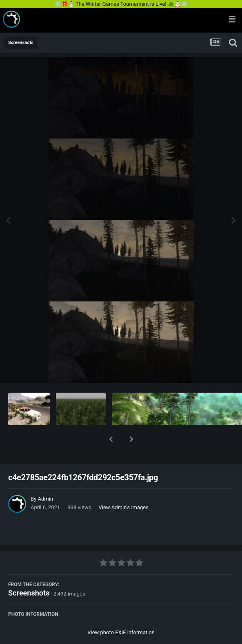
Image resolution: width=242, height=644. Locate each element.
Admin (45, 478)
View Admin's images (124, 486)
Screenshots (29, 572)
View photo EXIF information (121, 611)
